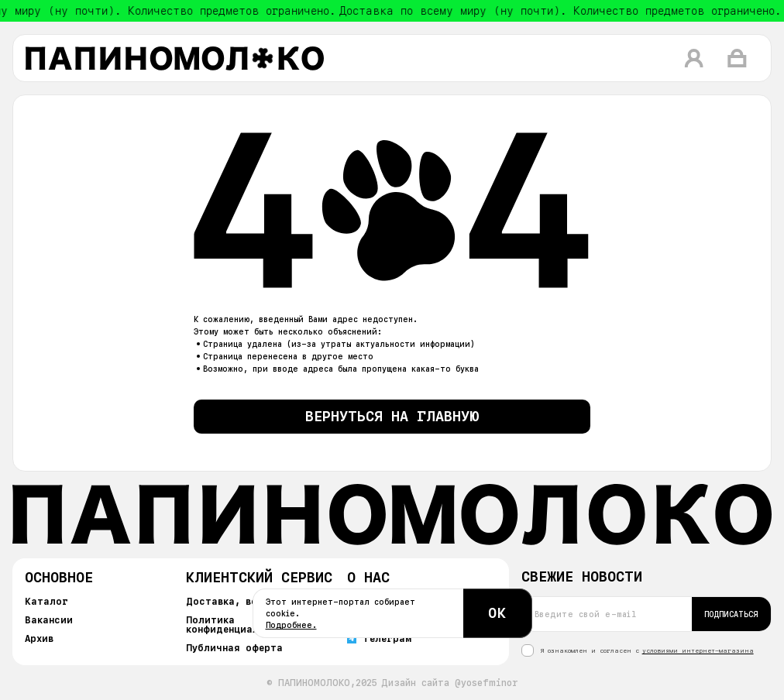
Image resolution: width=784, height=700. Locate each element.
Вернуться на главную (392, 416)
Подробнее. (291, 625)
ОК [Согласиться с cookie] (497, 613)
